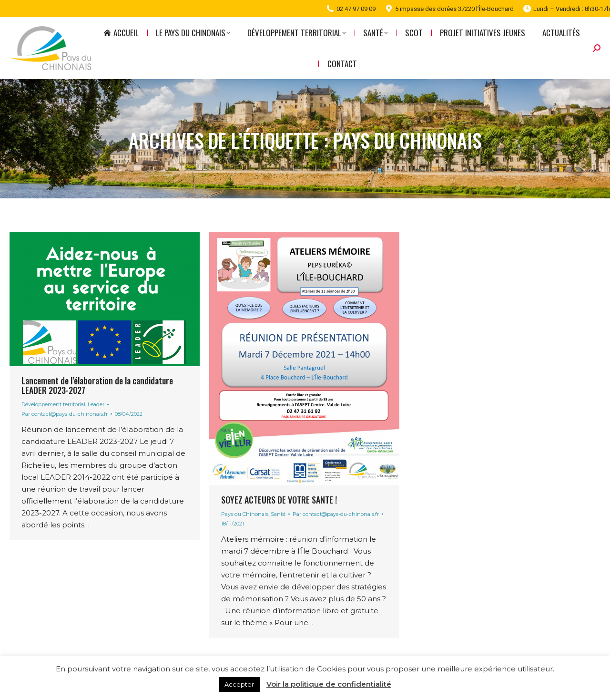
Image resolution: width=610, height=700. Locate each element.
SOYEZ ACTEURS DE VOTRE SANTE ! (279, 500)
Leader (96, 404)
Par (65, 414)
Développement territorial (53, 404)
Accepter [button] (239, 684)
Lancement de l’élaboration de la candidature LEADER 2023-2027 (97, 385)
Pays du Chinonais (245, 514)
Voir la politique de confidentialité (329, 684)
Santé (278, 514)
